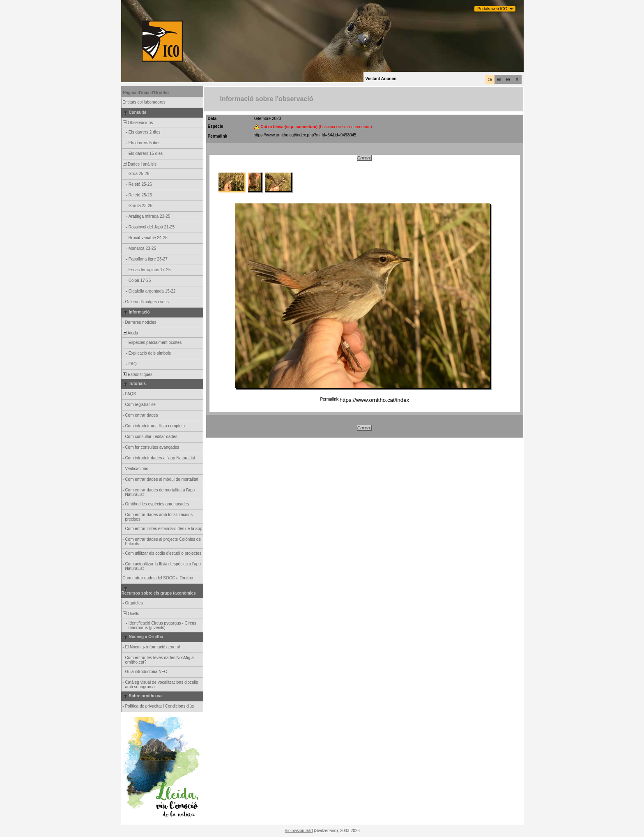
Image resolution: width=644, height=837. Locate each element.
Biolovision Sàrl (299, 831)
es (499, 79)
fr (517, 79)
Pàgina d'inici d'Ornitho (146, 93)
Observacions (138, 123)
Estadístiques (137, 375)
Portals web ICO (493, 9)
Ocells (131, 614)
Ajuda (130, 333)
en (508, 79)
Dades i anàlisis (139, 164)
